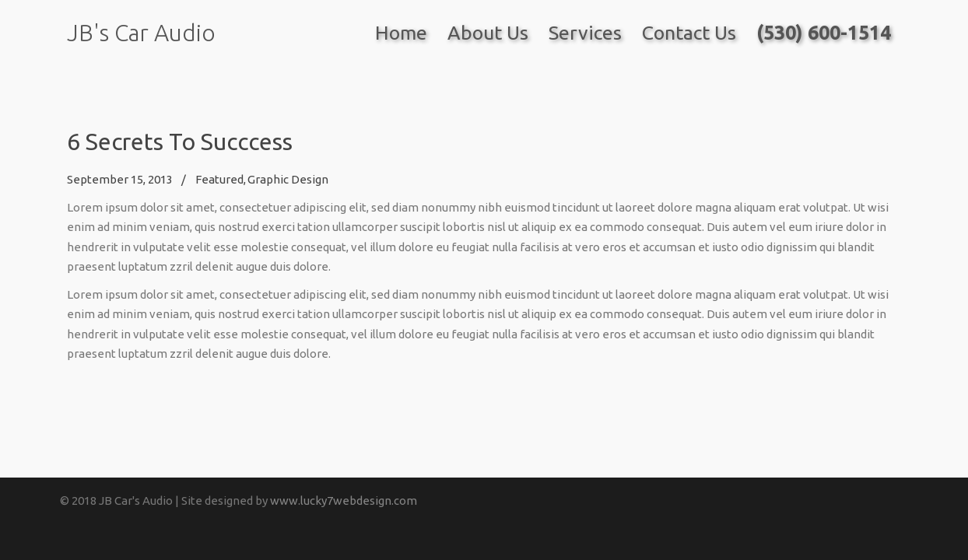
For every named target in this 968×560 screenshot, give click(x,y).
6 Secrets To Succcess (180, 142)
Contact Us (689, 33)
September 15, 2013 (120, 179)
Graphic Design (288, 179)
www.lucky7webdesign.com (344, 500)
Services (585, 33)
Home (401, 33)
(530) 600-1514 (824, 33)
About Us (488, 33)
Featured (219, 179)
